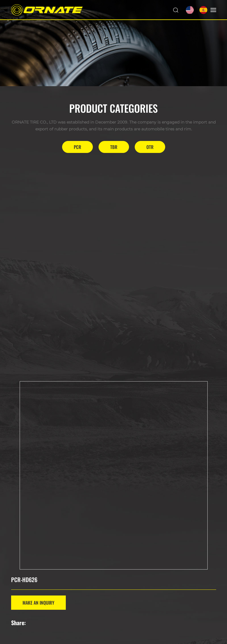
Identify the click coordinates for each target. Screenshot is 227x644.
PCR (77, 147)
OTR (150, 147)
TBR (114, 147)
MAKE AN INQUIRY (38, 603)
